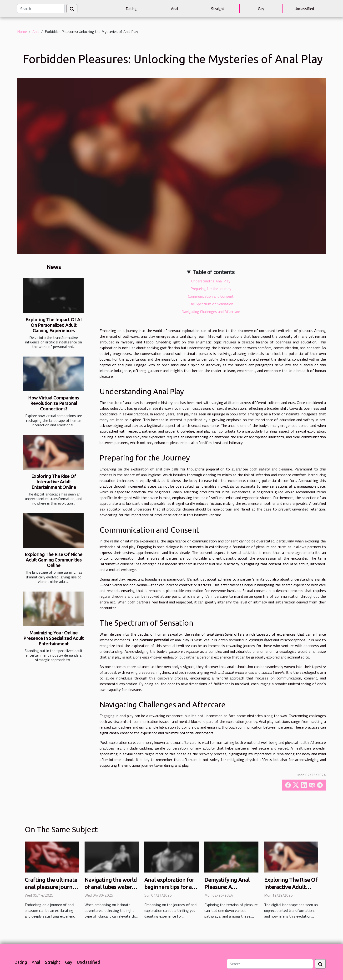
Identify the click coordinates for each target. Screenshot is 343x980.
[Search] (41, 9)
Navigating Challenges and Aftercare (211, 311)
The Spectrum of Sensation (211, 304)
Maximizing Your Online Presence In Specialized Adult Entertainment (54, 638)
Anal (174, 9)
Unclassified (304, 9)
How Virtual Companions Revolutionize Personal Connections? (54, 403)
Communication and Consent (211, 296)
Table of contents (214, 272)
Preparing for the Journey (211, 289)
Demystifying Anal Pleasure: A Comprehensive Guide (231, 887)
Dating (131, 9)
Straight (218, 9)
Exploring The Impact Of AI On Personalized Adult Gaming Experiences (54, 325)
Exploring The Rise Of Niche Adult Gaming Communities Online (54, 560)
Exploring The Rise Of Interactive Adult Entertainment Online (54, 482)
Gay (261, 9)
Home (22, 31)
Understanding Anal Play (211, 281)
